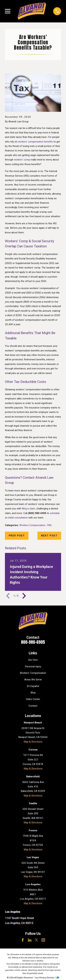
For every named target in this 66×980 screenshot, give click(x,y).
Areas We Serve (33, 680)
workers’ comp (22, 160)
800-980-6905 (33, 642)
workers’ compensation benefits (35, 142)
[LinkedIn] (30, 940)
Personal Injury (33, 667)
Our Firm (33, 660)
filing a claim (28, 509)
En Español (33, 686)
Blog (33, 693)
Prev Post (17, 536)
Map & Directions (33, 742)
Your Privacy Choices (47, 978)
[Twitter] (36, 940)
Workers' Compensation (33, 673)
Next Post (49, 536)
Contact (33, 706)
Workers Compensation (32, 525)
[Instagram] (43, 940)
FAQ (49, 525)
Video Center (33, 699)
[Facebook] (23, 940)
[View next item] (24, 596)
